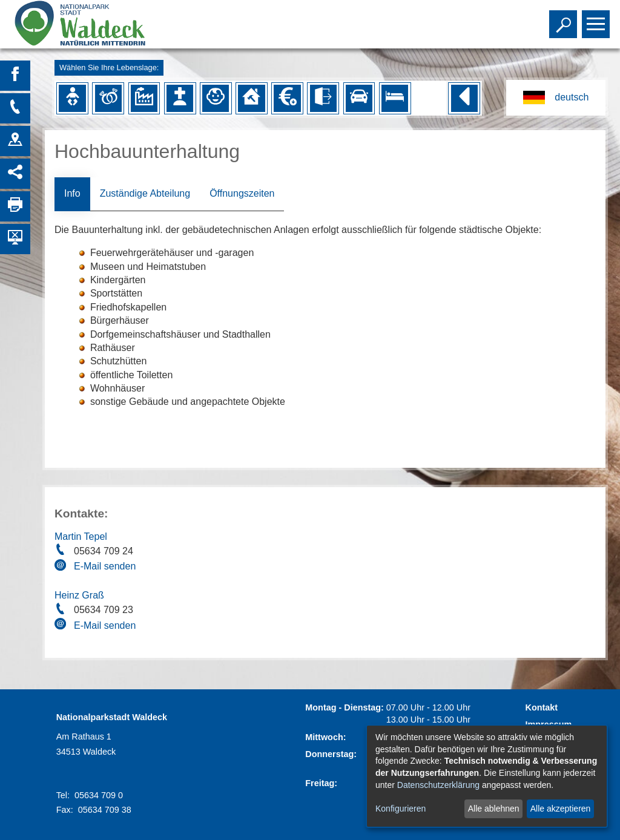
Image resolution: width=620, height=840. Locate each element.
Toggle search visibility (565, 19)
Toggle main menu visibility (597, 19)
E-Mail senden (105, 566)
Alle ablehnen (494, 809)
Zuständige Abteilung (145, 193)
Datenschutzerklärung (438, 785)
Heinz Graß (79, 595)
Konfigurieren (401, 809)
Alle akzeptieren (561, 809)
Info (72, 193)
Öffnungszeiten (242, 193)
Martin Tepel (81, 536)
